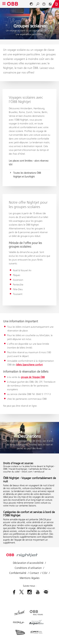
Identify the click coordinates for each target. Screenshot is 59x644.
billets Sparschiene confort (29, 365)
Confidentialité (18, 573)
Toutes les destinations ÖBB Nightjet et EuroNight (27, 175)
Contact (34, 573)
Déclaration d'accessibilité (28, 563)
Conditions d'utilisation (28, 568)
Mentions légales (30, 578)
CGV (45, 573)
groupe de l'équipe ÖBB (33, 377)
